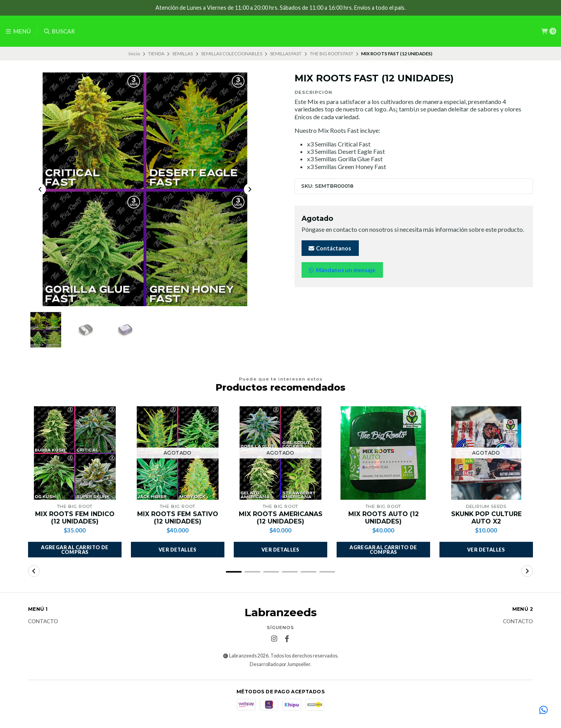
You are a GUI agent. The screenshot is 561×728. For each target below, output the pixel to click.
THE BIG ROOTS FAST (332, 54)
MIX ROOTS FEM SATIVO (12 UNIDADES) (178, 518)
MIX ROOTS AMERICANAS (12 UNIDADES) (281, 518)
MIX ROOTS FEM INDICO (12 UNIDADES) (75, 518)
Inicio (134, 54)
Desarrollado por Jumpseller (280, 665)
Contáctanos (329, 248)
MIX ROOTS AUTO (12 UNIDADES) (384, 518)
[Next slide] (250, 190)
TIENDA (156, 54)
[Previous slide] (40, 190)
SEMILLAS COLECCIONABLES (232, 54)
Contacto (43, 622)
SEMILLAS (183, 54)
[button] (75, 550)
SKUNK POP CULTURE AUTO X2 (486, 518)
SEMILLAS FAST (286, 54)
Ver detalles (178, 550)
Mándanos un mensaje (341, 270)
